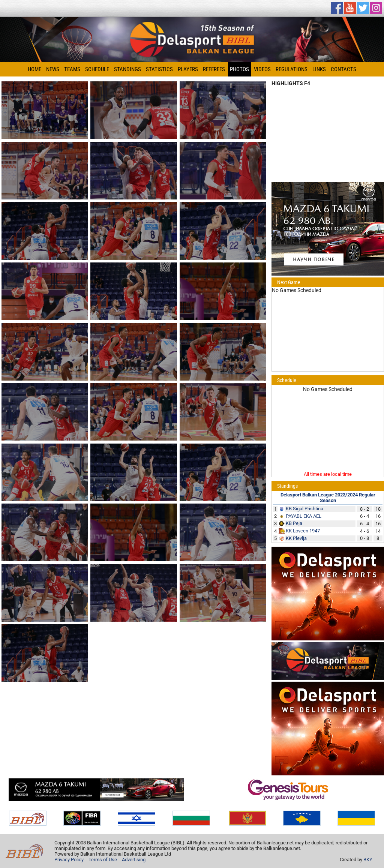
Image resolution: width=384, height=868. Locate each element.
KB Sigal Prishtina (304, 509)
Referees (214, 69)
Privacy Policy (69, 860)
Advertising (134, 860)
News (53, 69)
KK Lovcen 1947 (303, 531)
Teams (72, 69)
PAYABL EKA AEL (304, 516)
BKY (368, 860)
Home (34, 69)
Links (319, 69)
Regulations (292, 69)
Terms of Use (103, 860)
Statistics (159, 69)
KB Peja (294, 523)
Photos (239, 69)
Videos (262, 69)
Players (188, 69)
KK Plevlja (296, 538)
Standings (127, 69)
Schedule (97, 69)
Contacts (343, 69)
